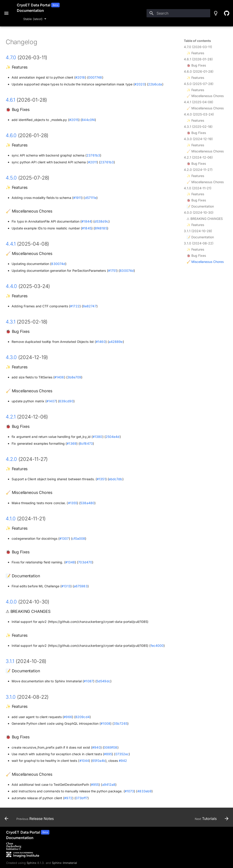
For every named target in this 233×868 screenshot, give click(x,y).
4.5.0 (11, 178)
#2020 (140, 84)
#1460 (101, 342)
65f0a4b (99, 761)
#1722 (75, 306)
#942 (123, 761)
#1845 (87, 228)
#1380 (97, 437)
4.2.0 (11, 459)
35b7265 (120, 723)
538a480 (87, 503)
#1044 (84, 761)
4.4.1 (11, 244)
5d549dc (103, 681)
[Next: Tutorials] (210, 819)
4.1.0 (11, 519)
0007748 (95, 77)
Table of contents (197, 41)
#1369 (71, 443)
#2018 (80, 77)
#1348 (70, 562)
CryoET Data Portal (34, 5)
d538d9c (101, 221)
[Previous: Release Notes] (30, 819)
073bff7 (82, 798)
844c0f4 (88, 120)
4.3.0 (11, 357)
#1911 (77, 198)
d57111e (91, 198)
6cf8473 (86, 443)
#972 (68, 798)
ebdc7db (116, 479)
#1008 (105, 723)
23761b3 (93, 155)
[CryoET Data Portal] (28, 835)
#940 (96, 747)
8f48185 (101, 228)
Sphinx (32, 863)
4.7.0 (11, 57)
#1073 (129, 791)
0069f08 (111, 747)
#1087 (88, 681)
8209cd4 (82, 717)
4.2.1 (11, 417)
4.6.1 (10, 100)
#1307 (64, 538)
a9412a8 (109, 785)
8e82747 (90, 306)
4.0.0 (11, 602)
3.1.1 (10, 661)
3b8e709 (74, 377)
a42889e (116, 342)
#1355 (73, 503)
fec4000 (157, 646)
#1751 (112, 271)
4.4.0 (11, 286)
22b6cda (155, 84)
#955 (95, 785)
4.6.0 (11, 135)
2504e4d (113, 437)
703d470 (85, 562)
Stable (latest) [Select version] (33, 19)
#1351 (101, 479)
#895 (108, 754)
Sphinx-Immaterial (65, 863)
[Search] (178, 13)
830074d (58, 264)
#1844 (86, 221)
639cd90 (66, 401)
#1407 (51, 401)
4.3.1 (11, 322)
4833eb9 (144, 791)
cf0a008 (79, 538)
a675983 (81, 586)
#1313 (66, 586)
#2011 (92, 162)
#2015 (74, 120)
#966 (68, 717)
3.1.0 (11, 697)
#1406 (59, 377)
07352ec (122, 754)
